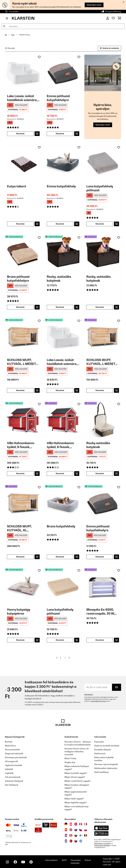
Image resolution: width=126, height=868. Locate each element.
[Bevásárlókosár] (119, 18)
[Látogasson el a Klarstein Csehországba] (81, 830)
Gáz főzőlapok (12, 785)
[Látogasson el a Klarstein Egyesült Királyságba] (71, 830)
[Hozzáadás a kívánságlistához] (39, 57)
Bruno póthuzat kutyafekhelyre (18, 279)
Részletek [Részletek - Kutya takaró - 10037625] (20, 224)
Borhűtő (9, 742)
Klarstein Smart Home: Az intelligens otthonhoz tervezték (77, 752)
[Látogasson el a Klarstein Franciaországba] (81, 824)
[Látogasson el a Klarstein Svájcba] (76, 824)
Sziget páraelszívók (14, 753)
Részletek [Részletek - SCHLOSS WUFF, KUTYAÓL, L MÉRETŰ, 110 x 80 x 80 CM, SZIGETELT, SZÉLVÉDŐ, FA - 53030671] (100, 390)
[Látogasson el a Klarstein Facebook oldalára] (15, 862)
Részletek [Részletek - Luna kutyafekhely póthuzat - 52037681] (60, 640)
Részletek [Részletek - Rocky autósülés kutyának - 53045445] (100, 473)
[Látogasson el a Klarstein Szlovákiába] (76, 830)
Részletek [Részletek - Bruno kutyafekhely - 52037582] (60, 557)
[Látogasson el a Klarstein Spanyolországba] (66, 830)
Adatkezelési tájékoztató (106, 768)
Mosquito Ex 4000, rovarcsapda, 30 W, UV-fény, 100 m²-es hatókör (101, 612)
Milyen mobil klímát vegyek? (78, 781)
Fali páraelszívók (13, 777)
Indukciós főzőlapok (14, 781)
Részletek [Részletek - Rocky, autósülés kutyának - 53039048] (100, 307)
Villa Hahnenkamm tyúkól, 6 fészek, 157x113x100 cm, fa (21, 445)
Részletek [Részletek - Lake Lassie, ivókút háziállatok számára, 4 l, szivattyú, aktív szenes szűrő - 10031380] (20, 134)
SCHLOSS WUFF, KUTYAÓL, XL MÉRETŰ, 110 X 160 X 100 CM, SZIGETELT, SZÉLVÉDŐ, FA (22, 528)
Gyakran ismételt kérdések (107, 746)
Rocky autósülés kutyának (98, 445)
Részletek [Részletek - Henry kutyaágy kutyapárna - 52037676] (20, 640)
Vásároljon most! (94, 5)
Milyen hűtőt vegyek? (74, 799)
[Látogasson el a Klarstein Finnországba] (81, 835)
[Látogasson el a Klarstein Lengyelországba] (86, 830)
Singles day (70, 762)
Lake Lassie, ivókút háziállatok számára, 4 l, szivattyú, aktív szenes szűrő (22, 98)
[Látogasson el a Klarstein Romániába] (71, 835)
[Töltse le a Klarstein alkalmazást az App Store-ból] (102, 828)
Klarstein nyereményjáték (106, 764)
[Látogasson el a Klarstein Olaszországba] (86, 824)
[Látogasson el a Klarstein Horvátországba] (66, 835)
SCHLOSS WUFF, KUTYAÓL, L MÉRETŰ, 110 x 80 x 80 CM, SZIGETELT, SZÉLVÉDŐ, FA (23, 362)
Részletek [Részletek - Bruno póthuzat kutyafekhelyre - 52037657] (20, 307)
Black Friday (70, 758)
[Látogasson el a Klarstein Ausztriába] (71, 824)
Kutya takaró (17, 186)
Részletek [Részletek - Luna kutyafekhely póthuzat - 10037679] (100, 224)
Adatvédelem (89, 694)
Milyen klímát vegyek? (75, 777)
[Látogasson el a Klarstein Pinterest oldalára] (31, 862)
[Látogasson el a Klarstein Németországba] (66, 824)
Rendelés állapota (103, 750)
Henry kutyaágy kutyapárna (19, 611)
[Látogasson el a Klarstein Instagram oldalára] (7, 862)
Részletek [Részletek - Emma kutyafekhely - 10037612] (60, 224)
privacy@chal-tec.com (98, 701)
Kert (13, 35)
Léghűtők (9, 773)
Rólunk (88, 860)
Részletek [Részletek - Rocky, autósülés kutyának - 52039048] (60, 307)
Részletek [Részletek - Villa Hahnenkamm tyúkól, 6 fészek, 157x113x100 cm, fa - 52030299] (20, 473)
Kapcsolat (99, 742)
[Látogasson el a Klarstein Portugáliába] (71, 841)
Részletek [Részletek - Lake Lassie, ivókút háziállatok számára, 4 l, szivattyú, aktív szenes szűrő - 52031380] (60, 390)
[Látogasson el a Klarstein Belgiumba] (86, 835)
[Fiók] (108, 18)
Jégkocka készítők (14, 765)
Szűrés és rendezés (109, 48)
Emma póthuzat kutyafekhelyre (58, 98)
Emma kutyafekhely (61, 186)
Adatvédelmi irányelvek (102, 843)
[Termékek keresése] (63, 26)
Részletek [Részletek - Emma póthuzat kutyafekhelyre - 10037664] (60, 134)
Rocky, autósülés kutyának (59, 279)
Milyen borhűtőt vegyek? (76, 773)
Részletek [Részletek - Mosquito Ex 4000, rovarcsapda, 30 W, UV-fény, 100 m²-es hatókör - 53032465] (100, 640)
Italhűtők (9, 769)
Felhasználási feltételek (102, 845)
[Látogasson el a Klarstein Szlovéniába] (76, 841)
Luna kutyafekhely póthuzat (100, 188)
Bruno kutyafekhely (61, 526)
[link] (23, 73)
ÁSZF (64, 860)
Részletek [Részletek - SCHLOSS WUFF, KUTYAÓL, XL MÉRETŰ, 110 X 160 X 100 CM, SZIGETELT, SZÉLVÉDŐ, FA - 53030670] (20, 557)
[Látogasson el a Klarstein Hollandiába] (66, 841)
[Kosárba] (37, 134)
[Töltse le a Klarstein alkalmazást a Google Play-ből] (101, 833)
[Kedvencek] (113, 18)
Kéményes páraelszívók (16, 757)
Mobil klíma (10, 746)
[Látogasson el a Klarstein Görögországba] (81, 841)
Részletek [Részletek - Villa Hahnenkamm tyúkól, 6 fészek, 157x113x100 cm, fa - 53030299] (60, 473)
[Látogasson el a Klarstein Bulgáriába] (76, 835)
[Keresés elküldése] (4, 26)
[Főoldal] (8, 35)
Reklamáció (100, 753)
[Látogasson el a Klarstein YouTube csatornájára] (23, 862)
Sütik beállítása (102, 772)
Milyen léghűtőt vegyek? (76, 803)
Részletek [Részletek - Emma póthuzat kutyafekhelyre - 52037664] (100, 557)
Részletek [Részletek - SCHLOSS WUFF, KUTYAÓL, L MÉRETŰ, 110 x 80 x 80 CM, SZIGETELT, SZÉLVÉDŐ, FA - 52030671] (20, 390)
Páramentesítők (12, 750)
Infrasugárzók (11, 761)
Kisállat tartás (25, 35)
